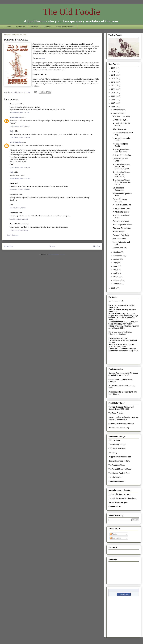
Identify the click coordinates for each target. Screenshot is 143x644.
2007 (114, 103)
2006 (114, 107)
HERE (43, 58)
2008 (114, 100)
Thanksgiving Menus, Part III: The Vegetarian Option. (121, 166)
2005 (114, 288)
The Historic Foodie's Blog (119, 473)
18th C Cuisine (114, 440)
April (115, 273)
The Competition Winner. (123, 225)
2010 (114, 93)
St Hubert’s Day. (119, 239)
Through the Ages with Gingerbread (123, 498)
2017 (114, 68)
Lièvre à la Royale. (120, 120)
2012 (114, 86)
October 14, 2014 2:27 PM (19, 219)
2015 (114, 75)
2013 (114, 82)
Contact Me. (21, 27)
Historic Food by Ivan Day (119, 428)
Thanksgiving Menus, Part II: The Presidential (121, 174)
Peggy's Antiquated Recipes (120, 457)
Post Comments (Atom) (57, 255)
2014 (114, 79)
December (118, 110)
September (118, 256)
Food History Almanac (118, 322)
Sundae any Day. (120, 248)
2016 (114, 72)
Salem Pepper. (119, 232)
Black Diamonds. (120, 129)
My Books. (34, 27)
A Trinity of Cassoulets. (122, 205)
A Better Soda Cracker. (122, 155)
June (116, 266)
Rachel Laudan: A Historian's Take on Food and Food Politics (123, 418)
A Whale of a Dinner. (121, 212)
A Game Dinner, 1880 (122, 208)
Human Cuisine (115, 344)
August (116, 259)
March (116, 277)
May (115, 270)
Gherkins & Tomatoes (117, 449)
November (118, 113)
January (117, 284)
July (115, 263)
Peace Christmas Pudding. (120, 200)
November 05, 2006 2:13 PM (20, 126)
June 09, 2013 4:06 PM (18, 208)
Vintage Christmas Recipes (119, 494)
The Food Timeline (116, 413)
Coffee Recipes (115, 506)
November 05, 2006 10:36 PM (20, 137)
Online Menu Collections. (66, 27)
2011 (114, 89)
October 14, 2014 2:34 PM (19, 230)
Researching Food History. (119, 461)
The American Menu (117, 465)
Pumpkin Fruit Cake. (121, 235)
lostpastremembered (117, 481)
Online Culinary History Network (121, 424)
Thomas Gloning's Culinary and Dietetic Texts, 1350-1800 (121, 408)
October (117, 252)
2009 (114, 96)
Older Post (96, 246)
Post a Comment (13, 235)
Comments (115, 538)
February (117, 280)
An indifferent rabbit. (121, 221)
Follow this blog (124, 594)
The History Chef (115, 477)
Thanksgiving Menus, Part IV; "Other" (121, 151)
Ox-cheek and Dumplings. (119, 189)
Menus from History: (117, 314)
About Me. (47, 27)
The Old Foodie (71, 12)
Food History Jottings (117, 445)
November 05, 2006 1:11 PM (20, 113)
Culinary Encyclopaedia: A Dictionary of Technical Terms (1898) (123, 374)
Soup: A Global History (118, 309)
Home (9, 27)
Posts (113, 534)
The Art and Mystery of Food (120, 469)
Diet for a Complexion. (122, 228)
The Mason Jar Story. (122, 116)
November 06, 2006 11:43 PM (20, 178)
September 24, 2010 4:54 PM (20, 190)
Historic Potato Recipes (118, 502)
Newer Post (9, 246)
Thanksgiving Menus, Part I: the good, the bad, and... (122, 182)
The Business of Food (118, 338)
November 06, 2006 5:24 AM (20, 167)
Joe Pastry (113, 453)
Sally (12, 131)
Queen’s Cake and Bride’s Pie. (120, 160)
